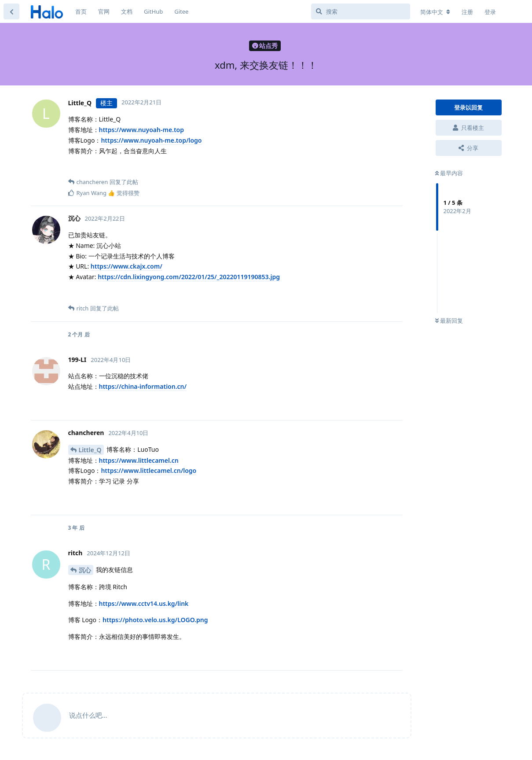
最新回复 (449, 321)
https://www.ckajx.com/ (127, 266)
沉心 (85, 570)
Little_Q (90, 450)
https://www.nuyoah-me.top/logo (151, 140)
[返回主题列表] (11, 11)
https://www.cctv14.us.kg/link (144, 603)
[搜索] (361, 11)
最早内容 (449, 173)
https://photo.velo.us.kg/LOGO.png (155, 620)
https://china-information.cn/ (143, 386)
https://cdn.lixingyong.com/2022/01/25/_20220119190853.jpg (189, 277)
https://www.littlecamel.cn (139, 460)
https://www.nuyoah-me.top (142, 130)
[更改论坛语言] (435, 12)
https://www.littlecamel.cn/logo (149, 470)
